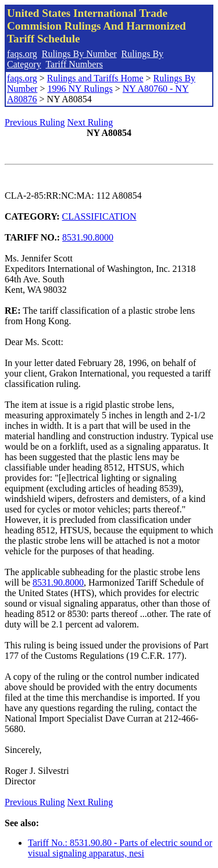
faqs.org (22, 54)
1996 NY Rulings (80, 89)
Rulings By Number (79, 54)
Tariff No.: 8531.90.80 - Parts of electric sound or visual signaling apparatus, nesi (120, 848)
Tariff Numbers (74, 64)
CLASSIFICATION (99, 216)
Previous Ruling (35, 122)
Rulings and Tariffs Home (95, 78)
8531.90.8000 (88, 237)
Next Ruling (90, 122)
